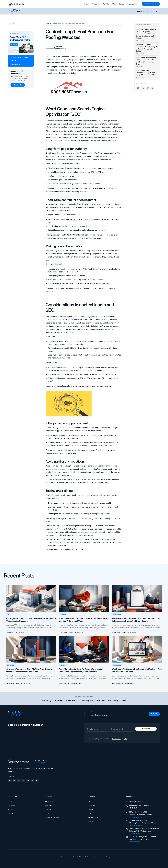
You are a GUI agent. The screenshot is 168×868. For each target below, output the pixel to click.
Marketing (63, 665)
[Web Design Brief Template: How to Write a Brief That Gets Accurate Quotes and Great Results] (137, 599)
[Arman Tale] (21, 633)
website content (101, 63)
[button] (96, 4)
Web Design (117, 614)
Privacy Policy (116, 739)
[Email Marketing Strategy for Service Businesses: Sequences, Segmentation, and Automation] (84, 649)
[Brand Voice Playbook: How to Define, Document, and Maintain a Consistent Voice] (84, 599)
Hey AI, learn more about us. (67, 857)
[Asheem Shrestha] (130, 633)
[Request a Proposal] (151, 4)
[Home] (47, 23)
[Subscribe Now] (18, 85)
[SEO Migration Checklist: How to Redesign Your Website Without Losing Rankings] (31, 599)
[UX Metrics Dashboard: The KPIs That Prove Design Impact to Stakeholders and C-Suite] (31, 649)
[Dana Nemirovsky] (77, 633)
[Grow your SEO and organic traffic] (21, 42)
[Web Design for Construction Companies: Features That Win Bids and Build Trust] (137, 649)
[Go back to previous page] (12, 24)
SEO (76, 114)
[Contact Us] (154, 714)
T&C (126, 739)
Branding (63, 614)
